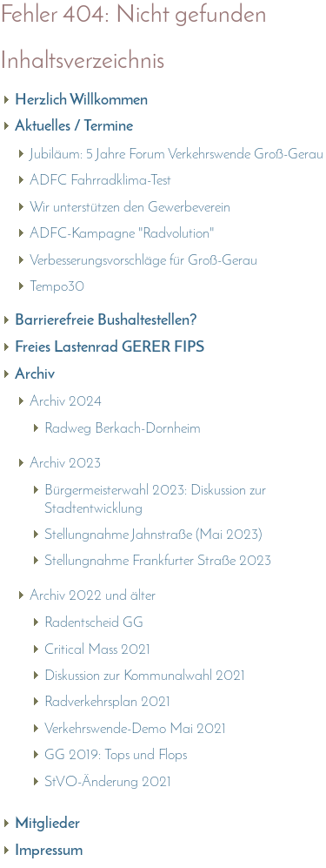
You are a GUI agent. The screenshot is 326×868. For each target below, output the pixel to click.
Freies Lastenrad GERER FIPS (110, 348)
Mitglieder (47, 824)
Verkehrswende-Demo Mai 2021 (135, 729)
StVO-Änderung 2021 (108, 782)
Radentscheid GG (94, 623)
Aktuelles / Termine (74, 127)
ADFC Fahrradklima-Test (100, 181)
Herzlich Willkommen (81, 101)
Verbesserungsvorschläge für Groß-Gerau (143, 261)
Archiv (35, 375)
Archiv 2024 (66, 402)
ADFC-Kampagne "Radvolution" (122, 234)
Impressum (49, 851)
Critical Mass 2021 (97, 650)
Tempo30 (57, 287)
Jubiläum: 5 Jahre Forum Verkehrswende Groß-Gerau (176, 155)
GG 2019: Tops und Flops (116, 755)
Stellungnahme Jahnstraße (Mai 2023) (153, 535)
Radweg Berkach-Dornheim (123, 429)
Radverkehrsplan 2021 (107, 702)
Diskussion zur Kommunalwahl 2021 (145, 676)
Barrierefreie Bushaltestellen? (106, 321)
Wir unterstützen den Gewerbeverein (130, 208)
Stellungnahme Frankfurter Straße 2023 (158, 561)
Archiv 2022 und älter (93, 596)
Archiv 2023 (65, 464)
